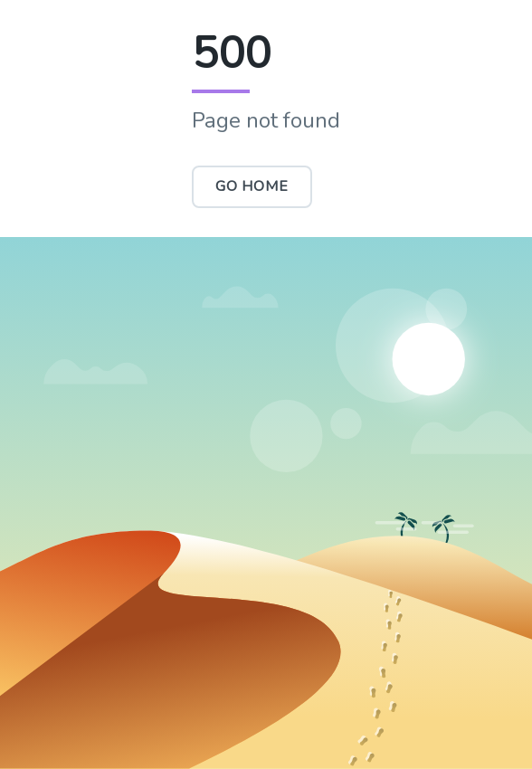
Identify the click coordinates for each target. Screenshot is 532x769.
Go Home (252, 186)
